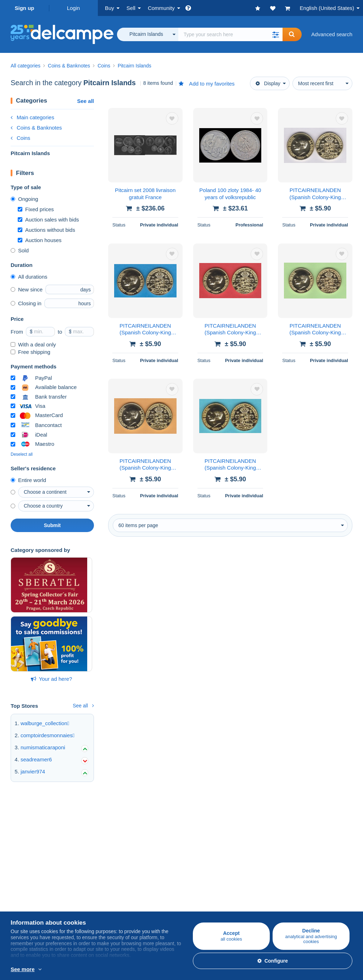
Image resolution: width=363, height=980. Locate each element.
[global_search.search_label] (230, 34)
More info (105, 970)
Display (268, 83)
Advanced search (332, 34)
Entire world (28, 480)
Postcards (23, 841)
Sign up (25, 8)
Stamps (20, 833)
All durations (29, 277)
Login (74, 8)
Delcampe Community (265, 817)
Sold (20, 250)
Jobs (20, 901)
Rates (131, 833)
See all (85, 101)
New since (27, 289)
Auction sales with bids (48, 220)
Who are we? (26, 885)
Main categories (32, 117)
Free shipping (30, 352)
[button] (275, 34)
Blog (247, 858)
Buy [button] (110, 8)
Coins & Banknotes (36, 128)
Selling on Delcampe (149, 817)
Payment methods (146, 901)
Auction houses (40, 240)
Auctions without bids (46, 230)
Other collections (30, 858)
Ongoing (24, 199)
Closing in (26, 303)
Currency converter (261, 885)
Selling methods (143, 841)
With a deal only (33, 344)
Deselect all (22, 454)
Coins (20, 138)
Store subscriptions (147, 858)
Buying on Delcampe (35, 817)
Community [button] (161, 8)
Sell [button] (131, 8)
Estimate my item (145, 850)
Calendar (249, 833)
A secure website (144, 885)
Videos (247, 850)
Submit (52, 525)
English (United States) (327, 8)
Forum (246, 841)
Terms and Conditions (36, 909)
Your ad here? (52, 679)
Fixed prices (36, 209)
